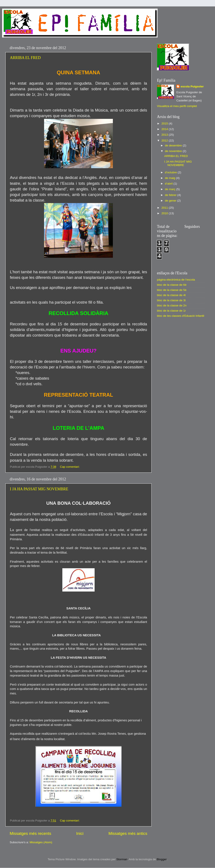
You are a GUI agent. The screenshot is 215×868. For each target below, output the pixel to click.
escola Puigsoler (192, 86)
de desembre (174, 145)
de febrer (171, 195)
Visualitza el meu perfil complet (177, 106)
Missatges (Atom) (41, 842)
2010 (165, 213)
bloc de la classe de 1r (171, 311)
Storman (122, 859)
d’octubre (171, 172)
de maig (170, 178)
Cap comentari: (70, 467)
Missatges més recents (30, 833)
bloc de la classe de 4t (171, 295)
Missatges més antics (128, 833)
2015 (165, 123)
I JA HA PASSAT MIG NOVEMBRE (39, 489)
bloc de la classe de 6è (172, 285)
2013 (165, 135)
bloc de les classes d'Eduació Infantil (180, 316)
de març (171, 189)
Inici (80, 833)
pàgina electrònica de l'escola (176, 280)
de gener (171, 201)
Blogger (162, 859)
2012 (165, 141)
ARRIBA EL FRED (25, 58)
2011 (165, 208)
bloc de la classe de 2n (172, 305)
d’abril (169, 184)
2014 (165, 129)
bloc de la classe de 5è (172, 290)
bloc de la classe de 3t (171, 300)
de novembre (174, 151)
